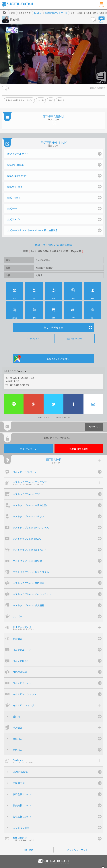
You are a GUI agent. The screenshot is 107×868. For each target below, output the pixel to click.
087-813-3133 (20, 385)
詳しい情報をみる (54, 327)
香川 (60, 100)
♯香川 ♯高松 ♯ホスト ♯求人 (19, 100)
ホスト (41, 100)
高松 (51, 100)
